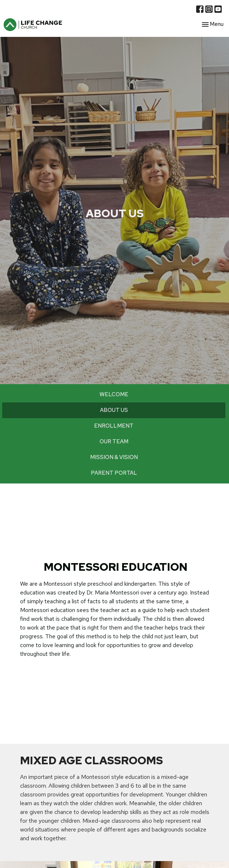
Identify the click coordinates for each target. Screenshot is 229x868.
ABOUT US (114, 410)
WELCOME (114, 394)
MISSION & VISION (114, 457)
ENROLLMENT (114, 426)
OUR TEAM (114, 441)
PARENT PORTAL (114, 473)
